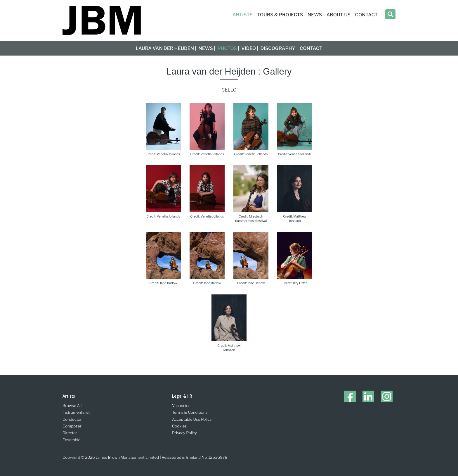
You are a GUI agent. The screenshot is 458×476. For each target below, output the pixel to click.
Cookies (179, 426)
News (206, 48)
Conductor (72, 419)
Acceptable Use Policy (192, 419)
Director (70, 433)
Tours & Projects (280, 15)
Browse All (72, 406)
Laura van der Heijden (165, 48)
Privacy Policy (184, 433)
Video (249, 48)
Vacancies (181, 406)
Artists (243, 15)
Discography (278, 48)
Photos (227, 48)
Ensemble (71, 440)
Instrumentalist (76, 412)
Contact (311, 48)
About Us (339, 15)
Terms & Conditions (190, 412)
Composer (72, 426)
